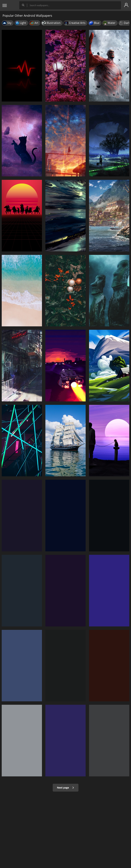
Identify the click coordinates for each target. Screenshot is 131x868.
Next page (66, 788)
